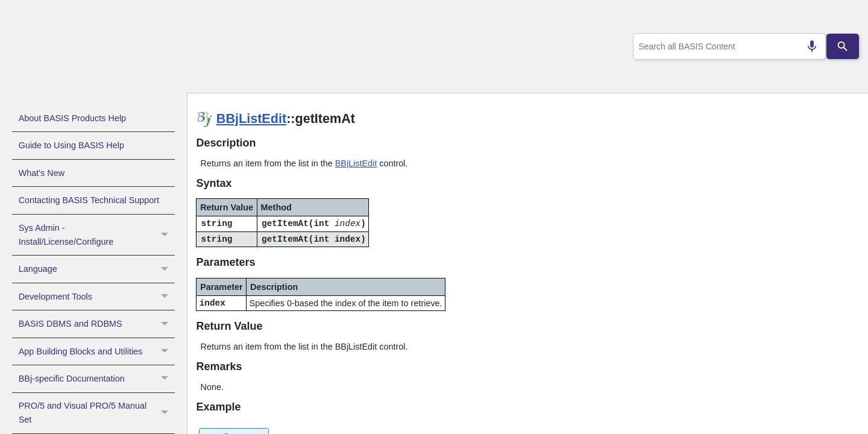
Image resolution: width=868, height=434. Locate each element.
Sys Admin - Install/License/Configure (97, 235)
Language (97, 269)
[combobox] (727, 46)
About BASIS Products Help (72, 118)
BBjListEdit (251, 118)
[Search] (843, 46)
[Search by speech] (807, 46)
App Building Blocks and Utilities (97, 351)
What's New (42, 173)
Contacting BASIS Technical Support (89, 200)
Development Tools (97, 297)
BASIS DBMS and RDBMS (97, 324)
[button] (166, 235)
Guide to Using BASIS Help (71, 145)
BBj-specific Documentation (97, 379)
